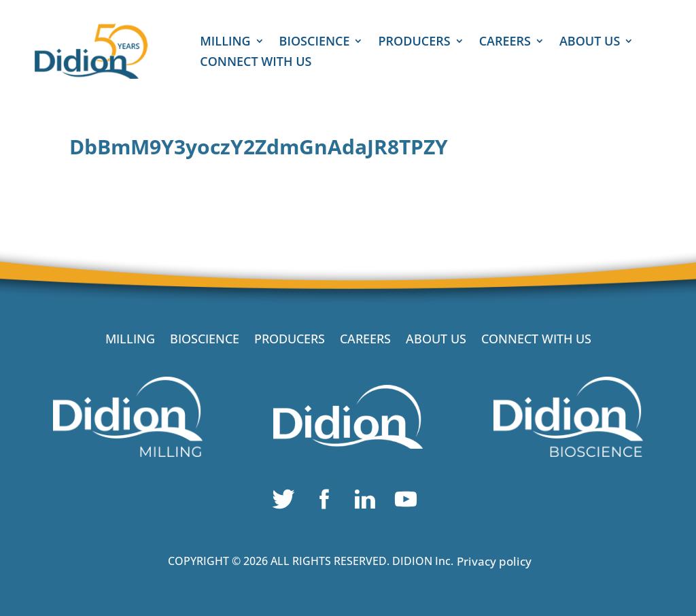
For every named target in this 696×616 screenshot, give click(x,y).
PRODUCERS (414, 42)
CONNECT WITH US (256, 63)
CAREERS (505, 42)
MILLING (225, 42)
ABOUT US (590, 42)
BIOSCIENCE (315, 42)
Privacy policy (494, 561)
